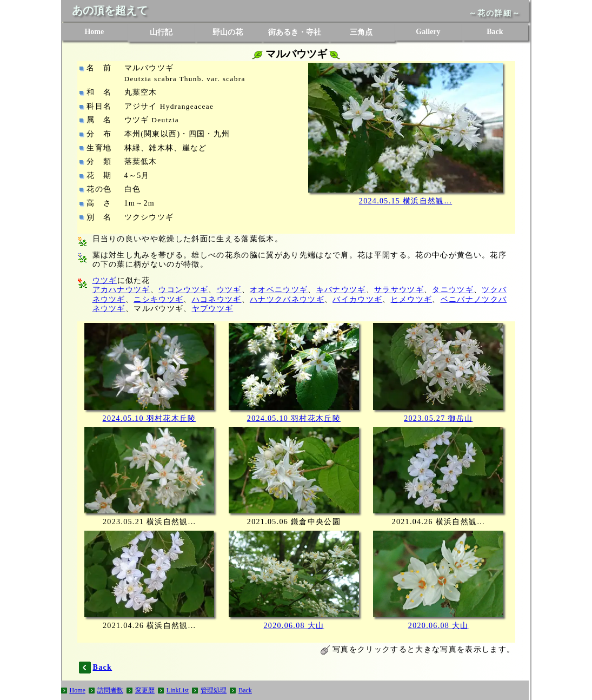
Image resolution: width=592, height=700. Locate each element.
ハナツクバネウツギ (287, 299)
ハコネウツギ (217, 299)
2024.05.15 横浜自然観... (405, 201)
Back (495, 32)
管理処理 (214, 690)
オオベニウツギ (279, 290)
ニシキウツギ (158, 299)
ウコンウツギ (183, 290)
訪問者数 (110, 690)
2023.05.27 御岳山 (438, 418)
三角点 (361, 32)
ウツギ (105, 280)
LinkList (178, 690)
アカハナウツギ (121, 290)
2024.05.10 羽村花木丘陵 (149, 418)
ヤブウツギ (213, 309)
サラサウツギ (399, 290)
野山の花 (228, 32)
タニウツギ (453, 290)
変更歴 (145, 690)
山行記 (161, 32)
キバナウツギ (341, 290)
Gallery (428, 32)
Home (94, 32)
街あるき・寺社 (295, 32)
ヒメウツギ (412, 299)
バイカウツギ (357, 299)
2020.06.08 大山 (294, 626)
